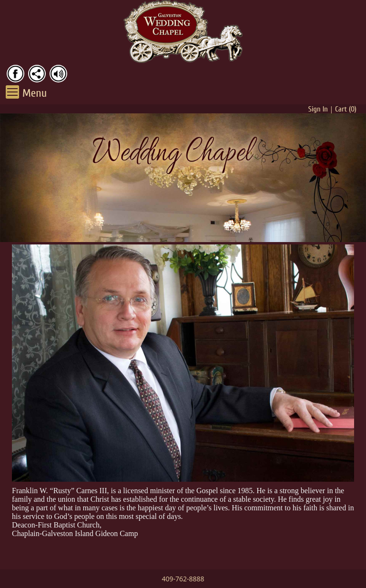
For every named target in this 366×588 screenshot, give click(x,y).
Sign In (318, 109)
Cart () (346, 109)
